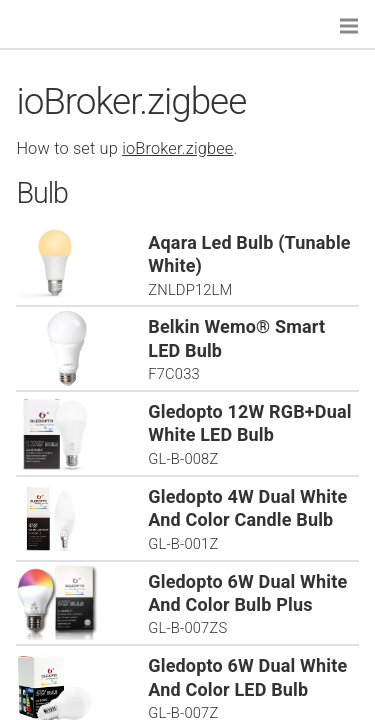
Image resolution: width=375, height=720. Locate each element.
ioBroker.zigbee (177, 148)
